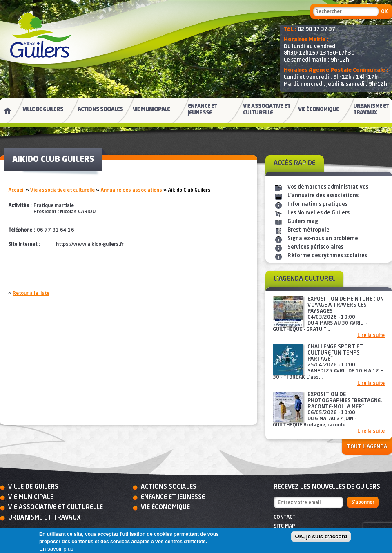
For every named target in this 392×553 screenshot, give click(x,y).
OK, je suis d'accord (321, 536)
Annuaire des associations (131, 190)
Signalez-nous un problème (323, 239)
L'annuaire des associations (323, 196)
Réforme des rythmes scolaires (327, 256)
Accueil (16, 190)
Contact (285, 517)
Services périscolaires (315, 247)
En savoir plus (56, 549)
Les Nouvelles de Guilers (318, 213)
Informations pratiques (317, 204)
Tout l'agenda (367, 447)
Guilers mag (303, 222)
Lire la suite (371, 336)
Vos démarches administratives (328, 187)
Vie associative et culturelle (62, 190)
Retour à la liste (31, 294)
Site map (284, 526)
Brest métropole (308, 230)
